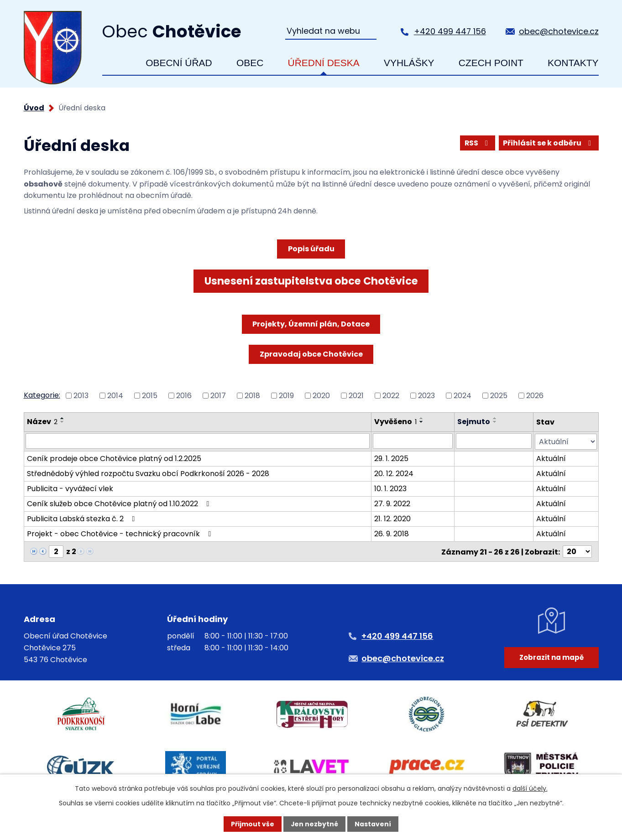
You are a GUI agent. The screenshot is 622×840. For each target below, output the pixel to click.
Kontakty (573, 63)
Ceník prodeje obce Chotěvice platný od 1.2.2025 (114, 458)
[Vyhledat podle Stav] (566, 441)
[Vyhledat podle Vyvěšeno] (413, 441)
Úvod (116, 63)
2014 (115, 396)
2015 (150, 396)
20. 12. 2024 (394, 473)
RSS (477, 143)
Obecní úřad (179, 63)
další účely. (530, 788)
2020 (321, 396)
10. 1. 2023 (390, 488)
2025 (499, 396)
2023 (426, 396)
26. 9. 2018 (392, 533)
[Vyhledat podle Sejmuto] (494, 441)
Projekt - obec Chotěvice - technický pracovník (121, 533)
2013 (81, 396)
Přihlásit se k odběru (549, 143)
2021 (356, 396)
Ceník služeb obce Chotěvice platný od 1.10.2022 (120, 503)
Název (42, 422)
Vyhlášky (409, 63)
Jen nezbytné (315, 824)
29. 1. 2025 (391, 458)
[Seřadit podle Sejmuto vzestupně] (495, 418)
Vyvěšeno (395, 422)
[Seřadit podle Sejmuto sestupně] (495, 422)
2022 (391, 396)
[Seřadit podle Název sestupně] (63, 422)
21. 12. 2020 (392, 518)
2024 (463, 396)
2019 (286, 396)
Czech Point (491, 63)
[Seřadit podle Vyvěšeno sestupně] (422, 422)
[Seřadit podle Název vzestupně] (63, 418)
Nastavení (373, 824)
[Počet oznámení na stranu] (577, 551)
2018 (252, 396)
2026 (535, 396)
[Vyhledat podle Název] (198, 441)
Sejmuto (474, 422)
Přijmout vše (253, 824)
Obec (250, 63)
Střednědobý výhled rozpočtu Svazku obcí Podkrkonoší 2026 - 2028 (148, 473)
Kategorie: (42, 395)
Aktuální (551, 458)
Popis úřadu (311, 249)
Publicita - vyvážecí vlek (70, 488)
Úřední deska (324, 63)
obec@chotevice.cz (559, 31)
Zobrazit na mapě (551, 659)
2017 (218, 396)
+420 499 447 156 (450, 31)
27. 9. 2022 (392, 503)
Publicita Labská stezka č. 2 (83, 518)
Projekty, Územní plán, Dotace (311, 324)
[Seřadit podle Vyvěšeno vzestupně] (422, 418)
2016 (184, 396)
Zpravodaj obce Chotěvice (311, 354)
